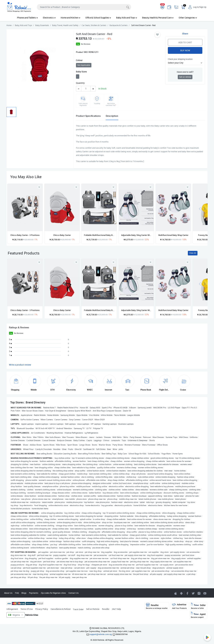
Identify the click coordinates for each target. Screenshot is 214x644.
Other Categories (188, 18)
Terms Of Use (27, 609)
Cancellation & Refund (61, 609)
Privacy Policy (42, 609)
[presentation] (200, 208)
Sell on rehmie (185, 77)
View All (193, 253)
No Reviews (86, 44)
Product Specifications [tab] (88, 116)
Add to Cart (185, 42)
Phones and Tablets (27, 18)
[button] (185, 63)
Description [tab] (112, 116)
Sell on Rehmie (93, 609)
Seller (198, 606)
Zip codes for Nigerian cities (53, 593)
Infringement (12, 609)
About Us (8, 593)
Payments (34, 593)
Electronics (49, 18)
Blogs (24, 593)
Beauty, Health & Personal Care (158, 18)
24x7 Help (116, 609)
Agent (198, 615)
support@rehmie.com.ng (101, 634)
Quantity (80, 83)
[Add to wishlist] (39, 262)
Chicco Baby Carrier (62, 235)
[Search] (84, 7)
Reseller (106, 609)
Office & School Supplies (98, 18)
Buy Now (185, 50)
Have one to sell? (185, 72)
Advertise (179, 606)
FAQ (17, 593)
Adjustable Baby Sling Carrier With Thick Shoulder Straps (136, 235)
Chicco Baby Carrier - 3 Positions (25, 235)
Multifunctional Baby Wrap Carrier (173, 235)
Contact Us (74, 593)
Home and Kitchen (71, 18)
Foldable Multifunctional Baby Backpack (99, 235)
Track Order (78, 609)
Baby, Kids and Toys (127, 18)
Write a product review (20, 365)
